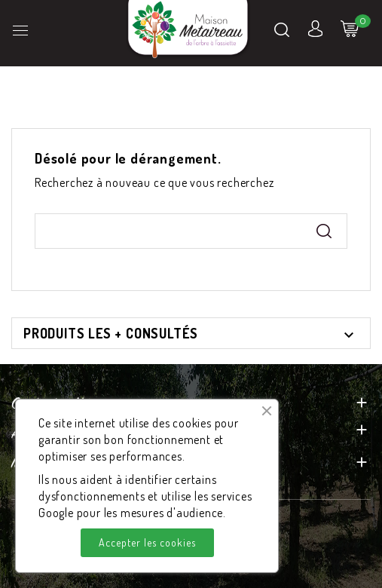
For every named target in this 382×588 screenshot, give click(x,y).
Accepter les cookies (147, 542)
